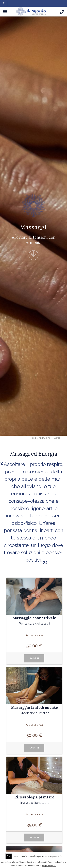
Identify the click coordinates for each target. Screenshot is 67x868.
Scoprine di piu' (49, 865)
